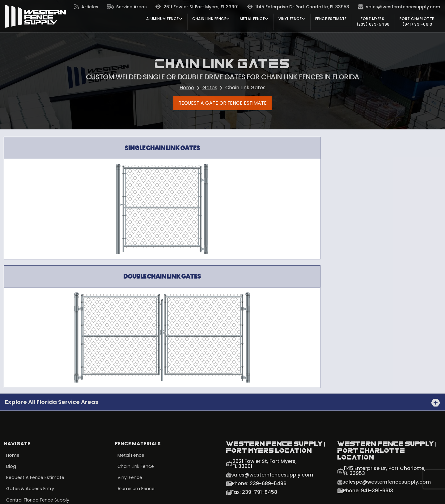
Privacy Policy (21, 494)
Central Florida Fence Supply (39, 374)
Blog (11, 340)
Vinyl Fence (130, 351)
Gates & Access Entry (31, 363)
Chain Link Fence (136, 340)
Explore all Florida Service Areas (52, 275)
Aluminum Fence (136, 363)
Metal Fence (131, 329)
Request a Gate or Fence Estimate (223, 104)
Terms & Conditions (67, 494)
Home (187, 88)
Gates (210, 88)
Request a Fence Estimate (37, 351)
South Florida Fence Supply (37, 385)
